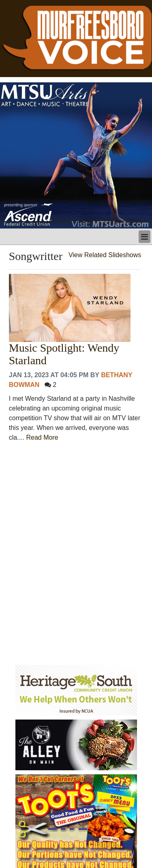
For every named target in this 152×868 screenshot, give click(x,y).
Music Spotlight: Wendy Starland (64, 354)
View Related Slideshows (105, 255)
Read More (42, 437)
